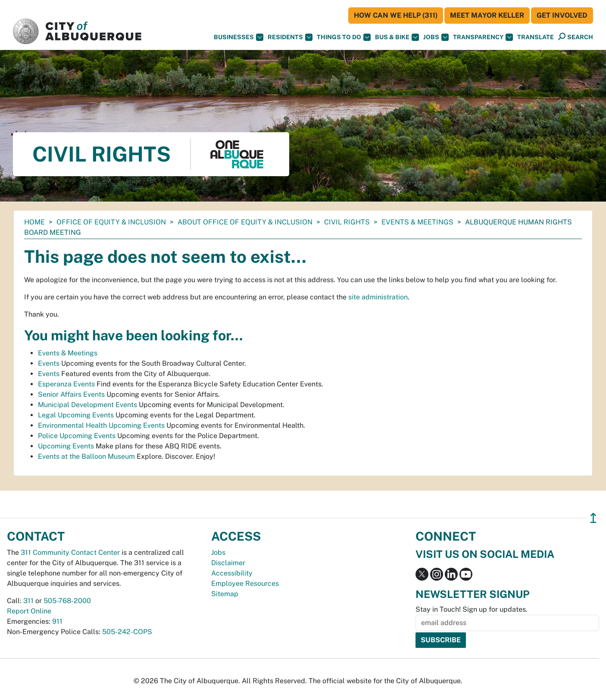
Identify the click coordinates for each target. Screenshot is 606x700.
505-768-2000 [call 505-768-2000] (67, 601)
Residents (290, 37)
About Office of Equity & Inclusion (245, 222)
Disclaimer (228, 563)
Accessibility (232, 573)
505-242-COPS (127, 632)
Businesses (239, 37)
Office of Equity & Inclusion (111, 222)
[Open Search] (576, 37)
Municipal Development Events (87, 405)
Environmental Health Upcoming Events (101, 425)
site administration (378, 297)
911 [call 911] (57, 621)
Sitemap (225, 594)
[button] (536, 37)
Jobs (436, 37)
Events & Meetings (417, 222)
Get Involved (562, 15)
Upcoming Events (66, 446)
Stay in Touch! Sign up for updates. (472, 609)
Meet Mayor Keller (487, 15)
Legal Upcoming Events (76, 415)
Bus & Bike (397, 37)
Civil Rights (347, 222)
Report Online (29, 611)
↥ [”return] (593, 518)
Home (34, 222)
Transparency (483, 37)
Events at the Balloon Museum (86, 456)
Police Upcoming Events (77, 436)
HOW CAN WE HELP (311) (396, 15)
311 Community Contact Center (70, 552)
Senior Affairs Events (71, 394)
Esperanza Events (66, 384)
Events (49, 363)
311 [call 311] (28, 601)
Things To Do (344, 37)
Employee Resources (245, 583)
